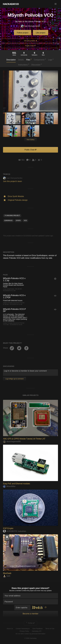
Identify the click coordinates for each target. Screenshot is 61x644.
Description (11, 60)
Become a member (15, 591)
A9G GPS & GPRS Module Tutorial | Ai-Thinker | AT (24, 439)
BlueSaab (7, 573)
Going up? (30, 623)
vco (25, 221)
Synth (18, 221)
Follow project (23, 33)
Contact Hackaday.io (23, 629)
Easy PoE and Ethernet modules (16, 484)
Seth (7, 576)
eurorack (8, 221)
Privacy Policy (24, 631)
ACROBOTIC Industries (15, 531)
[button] (56, 4)
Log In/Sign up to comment (14, 379)
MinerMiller (9, 486)
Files (29, 60)
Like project (41, 33)
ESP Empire (8, 528)
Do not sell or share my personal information (30, 634)
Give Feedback (37, 629)
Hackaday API (37, 631)
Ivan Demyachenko (31, 26)
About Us (10, 629)
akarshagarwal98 (12, 441)
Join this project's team (12, 181)
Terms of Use (50, 629)
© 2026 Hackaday (31, 638)
